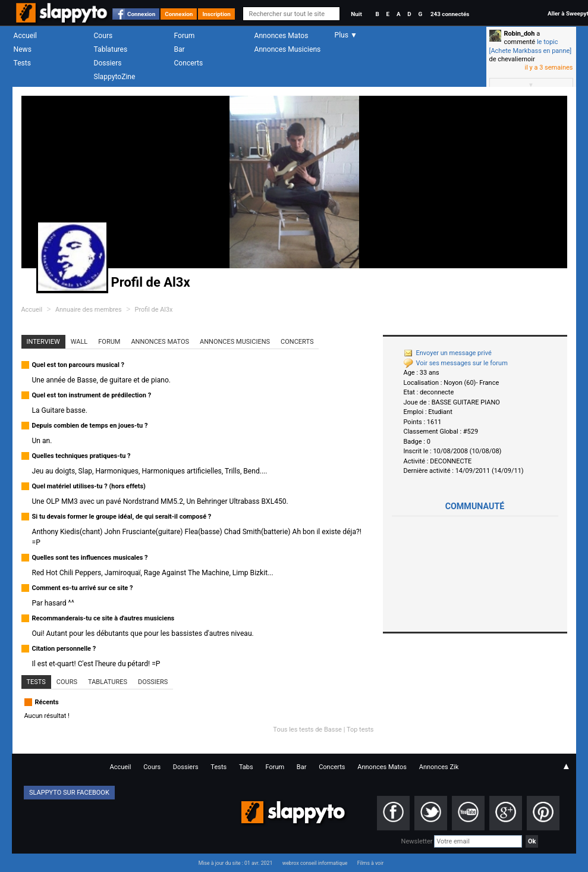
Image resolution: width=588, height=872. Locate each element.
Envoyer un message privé (448, 353)
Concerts (189, 63)
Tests (22, 63)
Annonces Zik (439, 767)
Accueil (26, 36)
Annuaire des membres (89, 310)
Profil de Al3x (154, 310)
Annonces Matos (282, 36)
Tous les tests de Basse (307, 730)
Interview (43, 342)
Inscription (216, 14)
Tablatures (111, 49)
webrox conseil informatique (315, 863)
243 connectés (450, 14)
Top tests (360, 730)
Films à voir (370, 863)
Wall (79, 342)
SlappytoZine (115, 77)
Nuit (356, 14)
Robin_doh (520, 34)
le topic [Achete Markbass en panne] (531, 46)
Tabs (246, 767)
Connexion (141, 14)
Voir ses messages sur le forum (456, 363)
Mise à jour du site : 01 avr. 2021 (235, 863)
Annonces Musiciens (288, 49)
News (23, 49)
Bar (180, 49)
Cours (103, 36)
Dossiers (108, 63)
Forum (185, 36)
